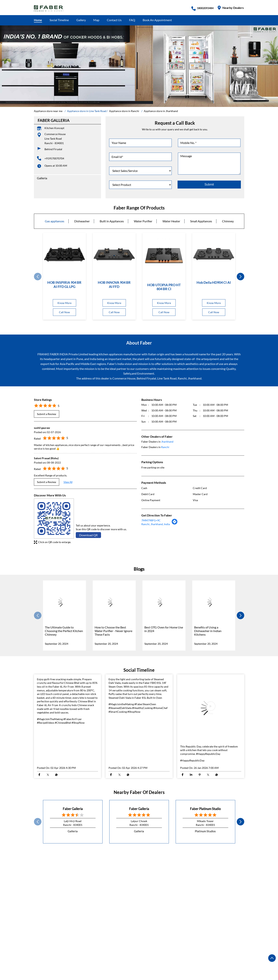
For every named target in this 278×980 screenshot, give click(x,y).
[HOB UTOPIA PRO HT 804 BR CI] (164, 255)
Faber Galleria (73, 809)
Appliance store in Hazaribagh (132, 963)
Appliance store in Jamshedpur (176, 963)
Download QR (88, 535)
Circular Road (92, 874)
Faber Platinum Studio (205, 809)
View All (68, 482)
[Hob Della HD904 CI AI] (214, 254)
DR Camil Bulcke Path (65, 874)
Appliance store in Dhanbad (91, 963)
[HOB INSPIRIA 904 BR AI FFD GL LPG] (64, 254)
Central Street (115, 874)
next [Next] (240, 277)
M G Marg (135, 874)
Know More (64, 303)
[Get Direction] (175, 524)
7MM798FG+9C (151, 520)
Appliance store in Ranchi (216, 963)
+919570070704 (54, 158)
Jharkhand (167, 441)
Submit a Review (47, 414)
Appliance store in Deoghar (52, 963)
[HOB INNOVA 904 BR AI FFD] (114, 254)
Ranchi (165, 447)
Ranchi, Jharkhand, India (156, 524)
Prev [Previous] (38, 277)
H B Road (40, 874)
